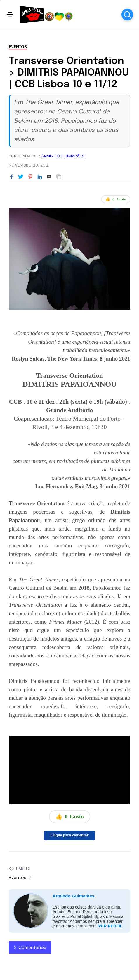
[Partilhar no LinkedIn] (40, 177)
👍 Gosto (116, 199)
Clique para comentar (69, 835)
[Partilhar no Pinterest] (30, 177)
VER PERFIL (110, 926)
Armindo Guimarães (73, 896)
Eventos (18, 47)
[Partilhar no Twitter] (21, 177)
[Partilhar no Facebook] (11, 177)
